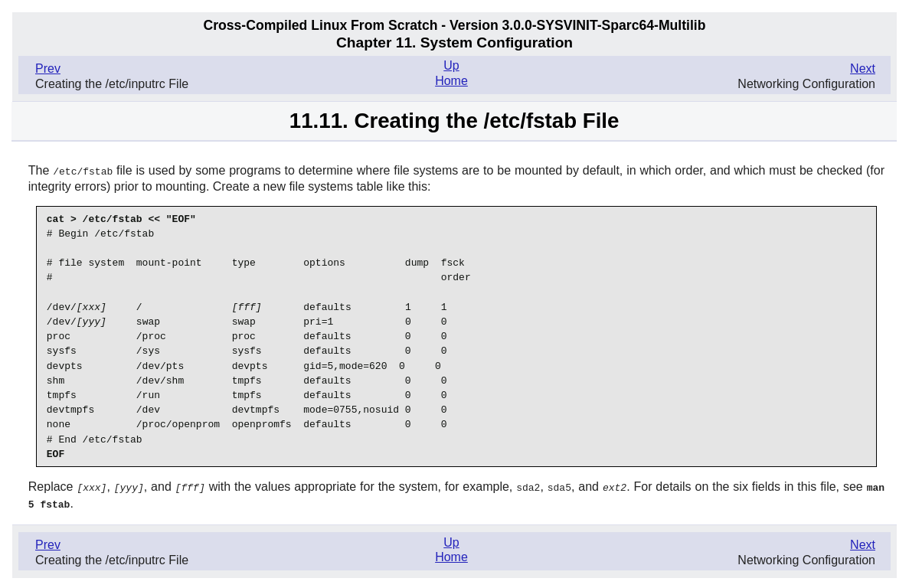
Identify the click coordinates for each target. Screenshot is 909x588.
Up (451, 65)
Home (451, 81)
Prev (48, 69)
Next (863, 69)
